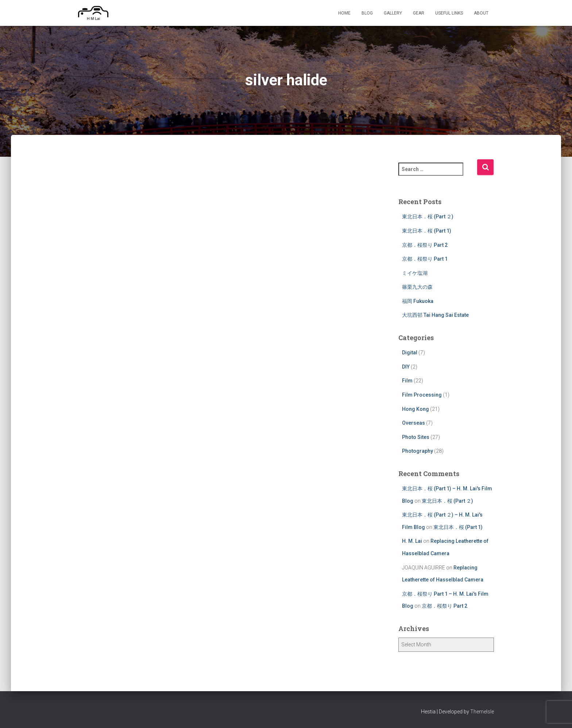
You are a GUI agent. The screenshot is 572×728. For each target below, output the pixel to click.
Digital (410, 353)
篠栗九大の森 (417, 287)
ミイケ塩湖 (415, 273)
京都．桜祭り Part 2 (425, 245)
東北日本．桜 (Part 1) (427, 231)
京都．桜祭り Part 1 (425, 259)
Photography (418, 451)
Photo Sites (416, 437)
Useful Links (449, 13)
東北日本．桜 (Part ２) (428, 217)
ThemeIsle (482, 712)
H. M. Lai (412, 541)
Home (344, 13)
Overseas (413, 423)
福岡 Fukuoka (418, 301)
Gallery (393, 13)
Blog (367, 13)
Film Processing (422, 395)
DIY (406, 367)
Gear (419, 13)
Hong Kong (416, 409)
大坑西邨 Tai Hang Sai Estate (435, 315)
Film (407, 381)
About (481, 13)
